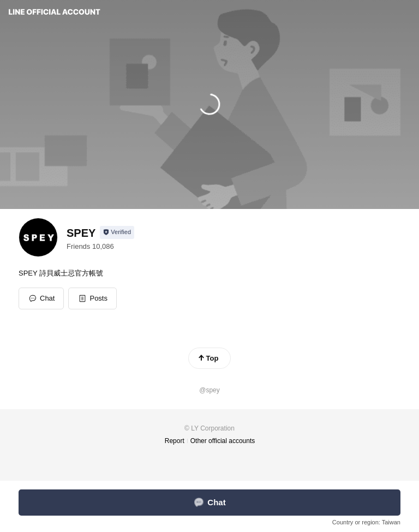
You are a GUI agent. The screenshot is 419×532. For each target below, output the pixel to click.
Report (175, 441)
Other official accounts (223, 441)
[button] (92, 298)
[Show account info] (117, 232)
